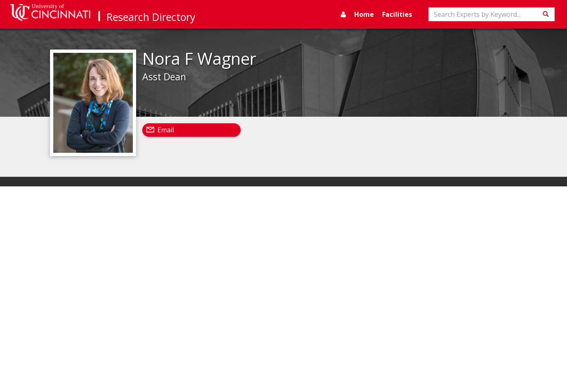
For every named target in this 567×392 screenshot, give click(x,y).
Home (364, 14)
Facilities (397, 14)
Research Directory (151, 17)
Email (166, 130)
